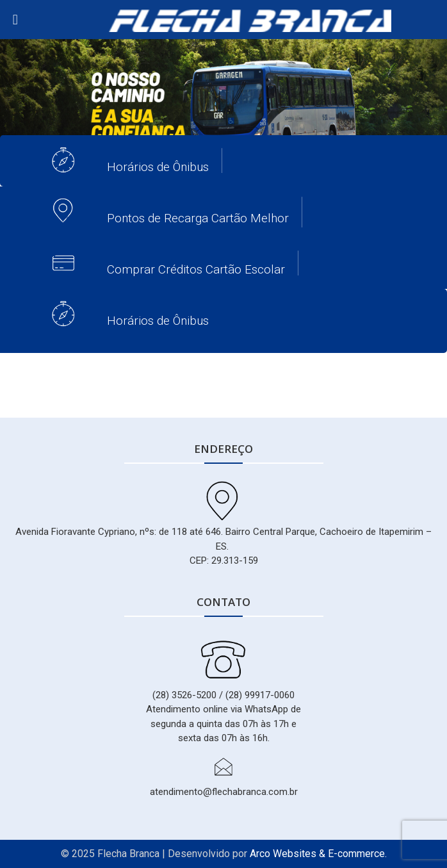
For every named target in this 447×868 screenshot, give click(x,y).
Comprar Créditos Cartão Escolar (196, 269)
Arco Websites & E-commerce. (318, 854)
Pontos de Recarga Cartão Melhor (198, 218)
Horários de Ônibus (158, 167)
